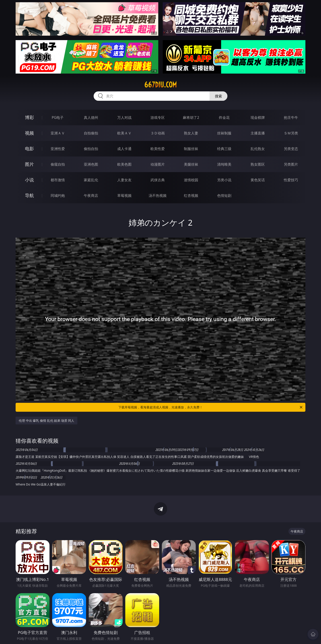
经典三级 (224, 149)
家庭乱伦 (91, 180)
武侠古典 (158, 180)
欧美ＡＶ (124, 133)
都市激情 (58, 180)
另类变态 (291, 149)
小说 (29, 180)
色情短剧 (224, 195)
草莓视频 (124, 195)
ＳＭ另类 (291, 133)
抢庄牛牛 (291, 117)
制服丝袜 (191, 149)
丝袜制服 (224, 133)
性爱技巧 (291, 180)
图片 (29, 164)
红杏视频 (191, 195)
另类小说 (224, 180)
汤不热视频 (158, 195)
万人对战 (124, 117)
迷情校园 (191, 180)
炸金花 (224, 117)
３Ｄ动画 (158, 133)
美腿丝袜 (191, 164)
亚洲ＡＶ (58, 133)
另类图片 (291, 164)
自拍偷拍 (91, 133)
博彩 (29, 117)
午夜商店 (91, 195)
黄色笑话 (258, 180)
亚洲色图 (91, 164)
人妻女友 (124, 180)
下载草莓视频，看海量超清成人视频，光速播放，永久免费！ (211, 407)
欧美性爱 (158, 149)
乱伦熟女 (258, 149)
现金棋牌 (258, 117)
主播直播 (258, 133)
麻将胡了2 (191, 117)
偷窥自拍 (58, 164)
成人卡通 (124, 149)
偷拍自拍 (91, 149)
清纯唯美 (224, 164)
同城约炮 (58, 195)
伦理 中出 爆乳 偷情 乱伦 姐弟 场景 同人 (46, 421)
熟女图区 (258, 164)
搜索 (218, 96)
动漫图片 (158, 164)
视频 (29, 133)
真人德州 (91, 117)
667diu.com (160, 85)
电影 (29, 149)
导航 (29, 195)
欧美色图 (124, 164)
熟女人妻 (191, 133)
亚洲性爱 (58, 149)
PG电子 (58, 117)
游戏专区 (158, 117)
